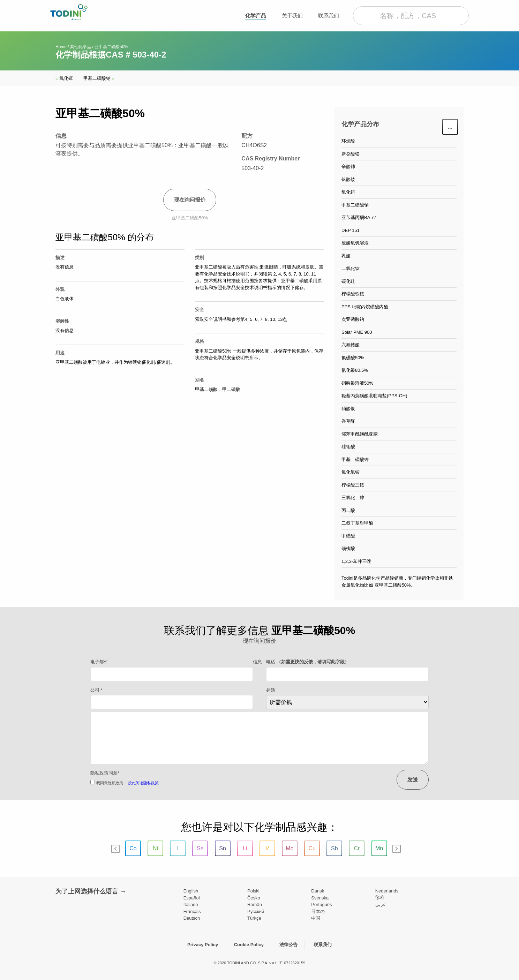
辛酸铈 (348, 167)
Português (321, 904)
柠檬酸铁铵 (353, 294)
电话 (308, 662)
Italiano (191, 904)
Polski (253, 891)
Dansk (318, 891)
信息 (257, 662)
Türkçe (254, 918)
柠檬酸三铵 (353, 485)
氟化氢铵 (351, 472)
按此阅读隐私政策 (143, 783)
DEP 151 (351, 230)
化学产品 (256, 16)
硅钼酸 (348, 447)
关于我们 (292, 16)
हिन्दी (379, 898)
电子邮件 (99, 662)
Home (61, 47)
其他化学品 (81, 47)
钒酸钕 (348, 179)
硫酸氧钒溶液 (355, 243)
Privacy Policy (203, 945)
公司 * (96, 690)
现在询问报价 (190, 200)
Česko (254, 898)
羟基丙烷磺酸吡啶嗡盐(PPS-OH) (374, 396)
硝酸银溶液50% (357, 383)
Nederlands (387, 891)
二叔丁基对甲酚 (357, 523)
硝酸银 (348, 409)
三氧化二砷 (353, 497)
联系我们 (329, 16)
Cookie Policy (249, 945)
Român (255, 904)
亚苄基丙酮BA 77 (359, 217)
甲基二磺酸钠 (99, 78)
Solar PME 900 (357, 332)
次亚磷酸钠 (353, 319)
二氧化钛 (351, 268)
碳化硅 (348, 281)
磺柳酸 (348, 548)
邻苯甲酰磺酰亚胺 (360, 434)
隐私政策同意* (105, 773)
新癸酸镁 (351, 154)
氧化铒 (64, 78)
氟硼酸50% (353, 358)
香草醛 (348, 421)
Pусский (256, 911)
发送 (413, 780)
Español (192, 898)
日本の (318, 911)
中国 (316, 918)
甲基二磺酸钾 (355, 459)
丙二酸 (348, 510)
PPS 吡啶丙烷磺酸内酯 (365, 307)
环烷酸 (348, 141)
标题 (271, 690)
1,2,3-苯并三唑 (356, 561)
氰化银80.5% (355, 370)
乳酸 (346, 256)
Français (192, 911)
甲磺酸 (348, 536)
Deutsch (192, 918)
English (191, 891)
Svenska (320, 898)
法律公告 (288, 945)
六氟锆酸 (351, 345)
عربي (381, 904)
